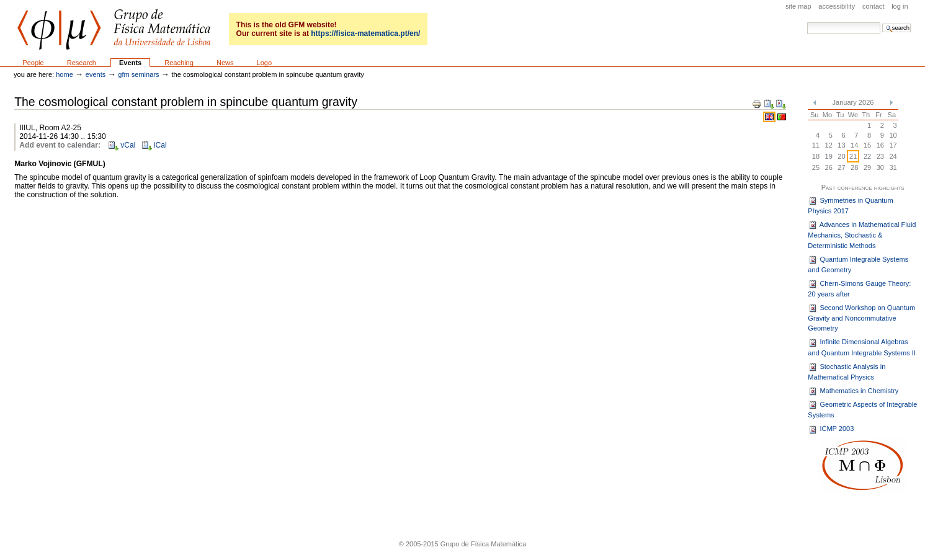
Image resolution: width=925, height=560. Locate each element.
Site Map (798, 6)
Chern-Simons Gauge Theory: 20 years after (859, 288)
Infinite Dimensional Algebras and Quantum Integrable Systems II (862, 347)
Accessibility (837, 6)
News (225, 63)
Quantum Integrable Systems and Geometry (858, 264)
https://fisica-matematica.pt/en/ (365, 33)
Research (82, 63)
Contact (874, 6)
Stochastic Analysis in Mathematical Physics (847, 371)
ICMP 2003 (831, 430)
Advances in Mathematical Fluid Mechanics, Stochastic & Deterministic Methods (862, 235)
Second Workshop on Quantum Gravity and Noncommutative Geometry (861, 318)
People (33, 63)
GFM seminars (138, 74)
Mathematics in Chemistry (853, 391)
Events (130, 63)
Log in (900, 6)
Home (65, 74)
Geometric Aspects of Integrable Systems (862, 409)
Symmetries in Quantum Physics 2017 (850, 205)
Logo (265, 63)
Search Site (807, 22)
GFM (114, 29)
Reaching (179, 63)
